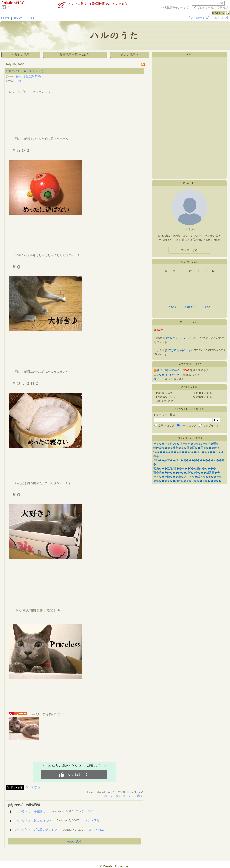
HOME (6, 18)
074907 (218, 13)
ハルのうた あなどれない (33, 820)
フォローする (189, 250)
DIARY (17, 18)
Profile (189, 183)
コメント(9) (112, 796)
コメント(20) (97, 830)
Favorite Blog (189, 364)
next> (207, 307)
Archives (189, 387)
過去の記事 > (130, 55)
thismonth (190, 307)
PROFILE (31, 18)
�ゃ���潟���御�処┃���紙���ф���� (188, 477)
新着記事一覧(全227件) (75, 55)
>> (175, 8)
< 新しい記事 (21, 55)
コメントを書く (133, 796)
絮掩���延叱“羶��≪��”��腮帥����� (185, 469)
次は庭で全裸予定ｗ (181, 350)
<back (172, 307)
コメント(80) (84, 811)
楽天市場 (223, 8)
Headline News (189, 438)
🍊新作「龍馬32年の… (168, 370)
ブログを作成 (205, 8)
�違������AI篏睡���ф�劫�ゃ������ (187, 481)
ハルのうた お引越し (30, 811)
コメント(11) (90, 820)
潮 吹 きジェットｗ (175, 338)
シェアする (33, 787)
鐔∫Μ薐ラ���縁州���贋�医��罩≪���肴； (187, 448)
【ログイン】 (221, 18)
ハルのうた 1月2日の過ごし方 (36, 830)
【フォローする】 (199, 18)
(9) (41, 71)
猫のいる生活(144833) (28, 76)
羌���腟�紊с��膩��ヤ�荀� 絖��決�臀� (186, 444)
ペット (11, 7)
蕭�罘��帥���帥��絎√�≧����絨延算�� (187, 473)
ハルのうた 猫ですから (22, 71)
